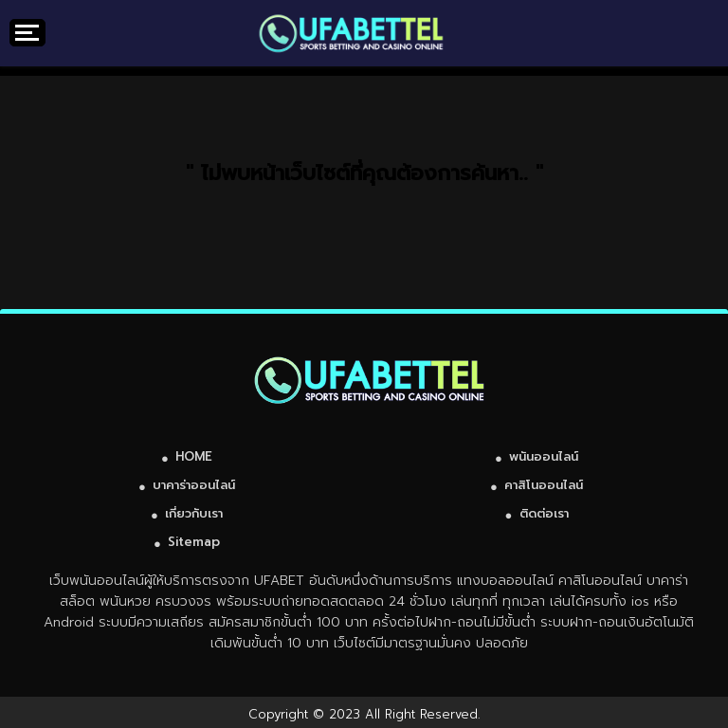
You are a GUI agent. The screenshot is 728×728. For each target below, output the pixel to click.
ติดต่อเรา (544, 513)
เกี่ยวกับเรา (194, 513)
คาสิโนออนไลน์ (544, 485)
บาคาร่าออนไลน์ (194, 485)
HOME (194, 456)
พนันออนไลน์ (544, 456)
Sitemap (194, 542)
